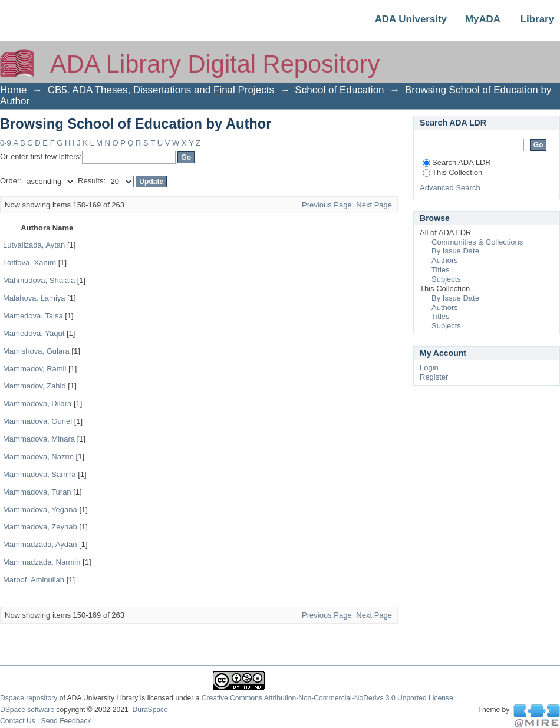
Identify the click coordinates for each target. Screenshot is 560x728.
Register (434, 377)
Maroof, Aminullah (34, 580)
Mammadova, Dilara (37, 403)
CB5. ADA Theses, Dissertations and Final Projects (161, 90)
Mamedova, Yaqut (34, 333)
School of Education (339, 90)
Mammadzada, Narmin (42, 562)
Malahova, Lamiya (34, 298)
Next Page (374, 205)
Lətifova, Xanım (29, 263)
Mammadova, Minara (39, 439)
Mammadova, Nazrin (38, 457)
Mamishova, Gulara (36, 351)
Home (13, 90)
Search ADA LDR (457, 162)
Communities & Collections (477, 242)
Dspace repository (29, 698)
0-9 (6, 143)
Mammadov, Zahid (34, 386)
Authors (445, 260)
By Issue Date (455, 251)
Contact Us (18, 721)
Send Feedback (66, 721)
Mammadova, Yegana (40, 510)
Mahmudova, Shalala (39, 280)
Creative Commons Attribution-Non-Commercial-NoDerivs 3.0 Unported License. (328, 698)
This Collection (452, 172)
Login (429, 368)
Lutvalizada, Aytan (34, 245)
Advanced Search (450, 188)
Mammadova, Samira (39, 474)
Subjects (446, 279)
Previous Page (327, 205)
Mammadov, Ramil (34, 369)
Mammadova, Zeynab (40, 527)
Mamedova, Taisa (33, 316)
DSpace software (27, 710)
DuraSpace (150, 710)
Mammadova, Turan (37, 492)
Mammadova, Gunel (37, 421)
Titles (441, 270)
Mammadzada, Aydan (40, 544)
